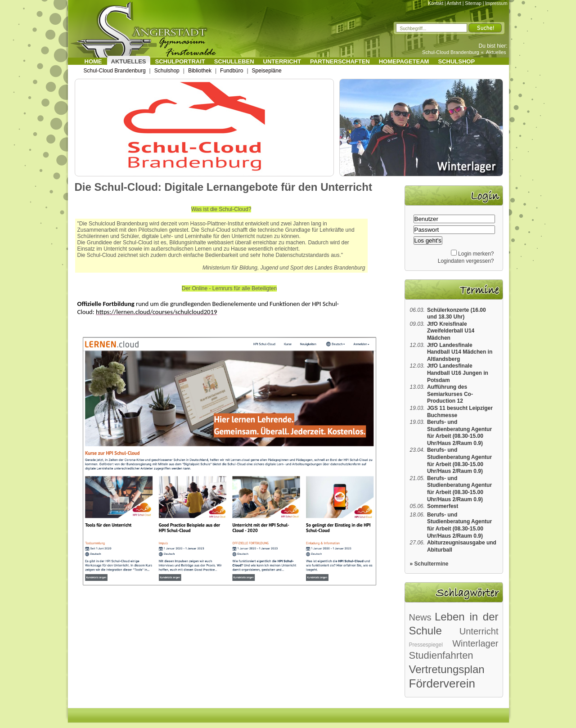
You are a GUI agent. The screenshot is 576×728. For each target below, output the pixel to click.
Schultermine (432, 564)
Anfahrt (454, 3)
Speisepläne (267, 71)
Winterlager (475, 643)
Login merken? (476, 254)
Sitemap (473, 3)
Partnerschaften (340, 61)
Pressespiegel (426, 645)
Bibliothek (200, 71)
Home (93, 61)
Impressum (496, 3)
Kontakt (436, 3)
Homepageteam (404, 61)
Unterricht (282, 61)
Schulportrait (180, 61)
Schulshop (456, 61)
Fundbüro (232, 71)
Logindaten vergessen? (466, 261)
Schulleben (234, 61)
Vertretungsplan (447, 669)
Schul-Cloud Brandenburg (451, 52)
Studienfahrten (441, 655)
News (420, 617)
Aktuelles (496, 52)
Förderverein (442, 683)
